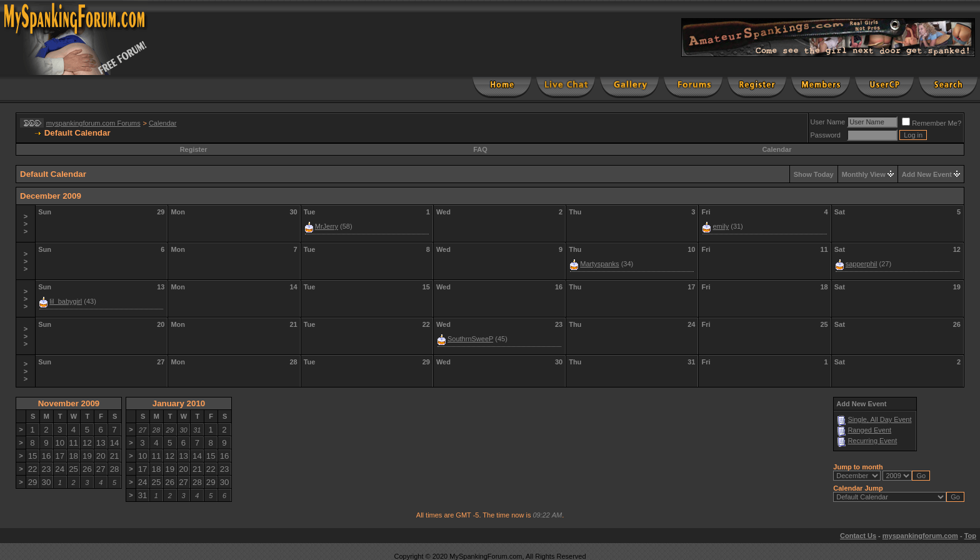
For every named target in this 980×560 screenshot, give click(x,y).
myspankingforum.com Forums (93, 123)
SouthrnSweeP (470, 339)
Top (970, 536)
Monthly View (864, 174)
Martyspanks (599, 264)
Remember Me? (932, 123)
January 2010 (179, 403)
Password (826, 135)
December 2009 (51, 196)
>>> (26, 224)
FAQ (480, 149)
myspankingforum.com (920, 536)
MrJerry (327, 226)
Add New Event (927, 174)
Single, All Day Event (879, 419)
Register (194, 149)
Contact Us (858, 536)
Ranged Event (869, 430)
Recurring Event (872, 441)
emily (721, 226)
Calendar (163, 123)
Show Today (814, 174)
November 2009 (69, 403)
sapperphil (862, 264)
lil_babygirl (66, 301)
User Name (828, 122)
